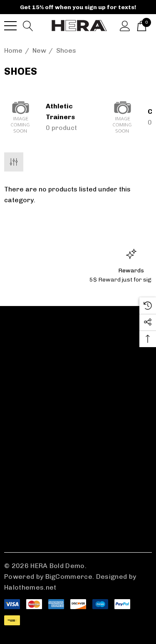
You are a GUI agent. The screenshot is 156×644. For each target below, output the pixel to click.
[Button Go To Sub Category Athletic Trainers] (21, 117)
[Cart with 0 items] (142, 25)
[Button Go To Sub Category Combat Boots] (123, 117)
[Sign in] (125, 25)
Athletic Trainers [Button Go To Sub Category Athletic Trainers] (60, 111)
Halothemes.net (30, 587)
